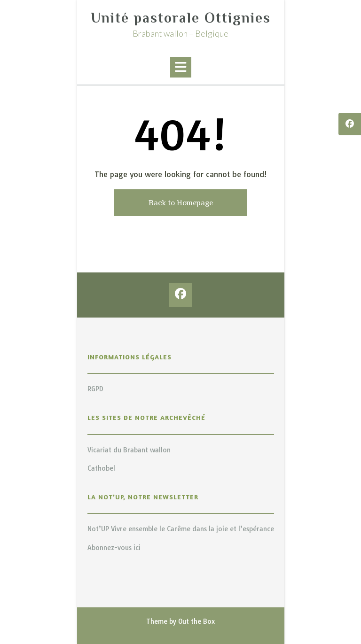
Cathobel (101, 468)
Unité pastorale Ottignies (181, 18)
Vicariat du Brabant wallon (129, 450)
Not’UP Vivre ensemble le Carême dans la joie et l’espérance (181, 529)
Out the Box (196, 621)
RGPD (95, 389)
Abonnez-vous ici (114, 548)
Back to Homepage (181, 203)
